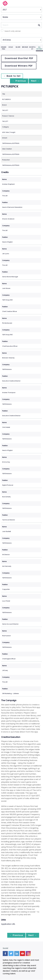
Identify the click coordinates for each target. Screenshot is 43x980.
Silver (18, 47)
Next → (35, 81)
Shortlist (32, 48)
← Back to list (12, 76)
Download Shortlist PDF (19, 58)
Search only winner (13, 31)
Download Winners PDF (19, 66)
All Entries (39, 48)
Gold (11, 47)
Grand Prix (4, 48)
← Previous (18, 81)
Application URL (8, 924)
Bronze (25, 47)
